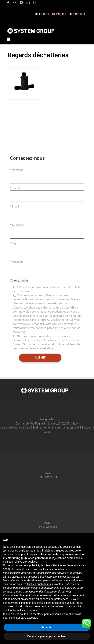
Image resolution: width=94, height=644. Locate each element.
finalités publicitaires (39, 584)
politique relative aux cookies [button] (20, 562)
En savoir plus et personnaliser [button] (47, 636)
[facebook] (8, 2)
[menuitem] (42, 14)
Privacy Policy (19, 280)
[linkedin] (28, 2)
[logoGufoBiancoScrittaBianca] (31, 29)
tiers (48, 565)
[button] (89, 539)
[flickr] (14, 2)
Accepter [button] (47, 627)
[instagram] (35, 2)
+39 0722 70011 (47, 477)
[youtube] (21, 2)
